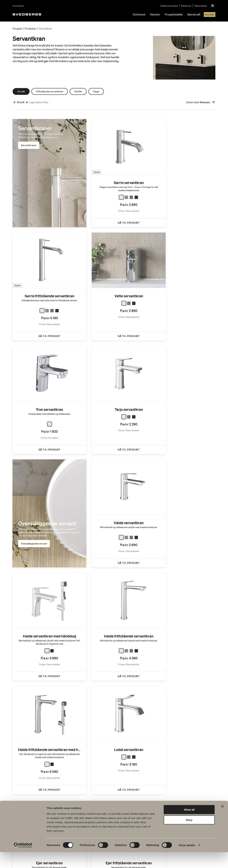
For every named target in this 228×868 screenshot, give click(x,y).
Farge (96, 91)
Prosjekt (17, 29)
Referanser (189, 6)
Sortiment (139, 14)
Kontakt (210, 14)
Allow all (189, 825)
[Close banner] (222, 822)
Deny (189, 836)
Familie (78, 91)
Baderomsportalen (172, 6)
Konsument (18, 6)
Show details (187, 861)
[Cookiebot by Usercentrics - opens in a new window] (23, 861)
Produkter (30, 29)
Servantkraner (29, 145)
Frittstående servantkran (50, 91)
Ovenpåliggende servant (34, 415)
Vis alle (21, 91)
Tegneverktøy (203, 6)
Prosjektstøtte (174, 14)
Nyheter (155, 14)
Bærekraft (194, 14)
